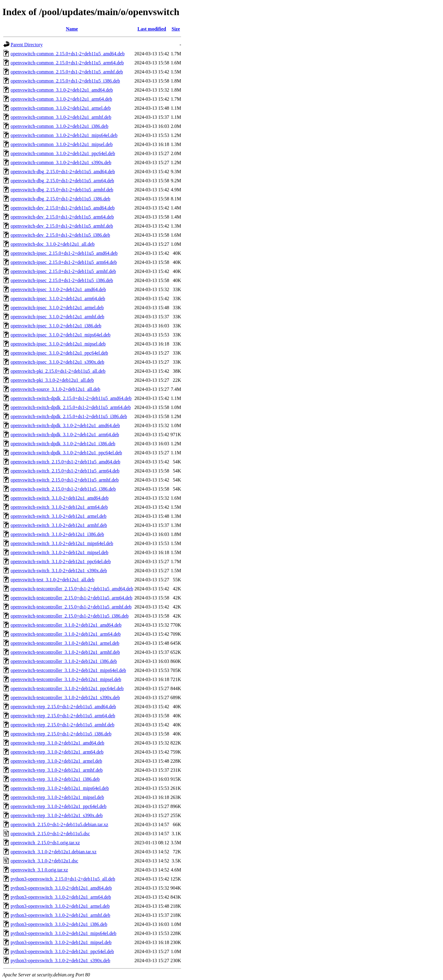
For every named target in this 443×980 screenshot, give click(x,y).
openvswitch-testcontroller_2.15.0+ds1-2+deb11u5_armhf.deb (71, 607)
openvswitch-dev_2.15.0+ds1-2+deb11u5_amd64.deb (63, 208)
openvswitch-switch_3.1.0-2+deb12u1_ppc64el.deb (61, 561)
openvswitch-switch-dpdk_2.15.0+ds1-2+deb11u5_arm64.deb (71, 407)
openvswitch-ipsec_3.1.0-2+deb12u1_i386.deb (56, 326)
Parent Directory (27, 45)
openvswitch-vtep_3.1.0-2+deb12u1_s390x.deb (57, 815)
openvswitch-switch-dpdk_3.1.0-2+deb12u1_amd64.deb (65, 425)
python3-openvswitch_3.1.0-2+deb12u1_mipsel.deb (61, 942)
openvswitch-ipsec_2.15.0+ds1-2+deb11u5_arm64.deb (64, 262)
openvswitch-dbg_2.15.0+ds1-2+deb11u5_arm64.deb (62, 181)
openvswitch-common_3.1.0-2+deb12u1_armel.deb (61, 108)
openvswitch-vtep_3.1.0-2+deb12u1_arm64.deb (57, 752)
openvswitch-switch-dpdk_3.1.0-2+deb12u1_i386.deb (63, 444)
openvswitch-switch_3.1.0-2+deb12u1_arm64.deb (59, 507)
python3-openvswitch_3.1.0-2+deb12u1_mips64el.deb (64, 933)
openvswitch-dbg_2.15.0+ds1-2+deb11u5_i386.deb (60, 199)
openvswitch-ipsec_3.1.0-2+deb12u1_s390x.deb (57, 362)
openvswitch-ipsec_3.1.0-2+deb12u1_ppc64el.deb (59, 353)
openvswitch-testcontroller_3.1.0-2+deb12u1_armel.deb (65, 643)
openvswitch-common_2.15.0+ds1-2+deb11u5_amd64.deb (68, 54)
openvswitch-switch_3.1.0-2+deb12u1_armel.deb (59, 516)
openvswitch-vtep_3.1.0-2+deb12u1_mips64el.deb (60, 788)
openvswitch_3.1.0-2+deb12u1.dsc (44, 861)
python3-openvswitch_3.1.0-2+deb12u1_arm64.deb (61, 897)
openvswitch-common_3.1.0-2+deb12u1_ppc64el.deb (63, 153)
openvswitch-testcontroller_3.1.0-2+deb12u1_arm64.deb (66, 634)
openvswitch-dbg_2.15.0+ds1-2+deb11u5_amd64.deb (63, 172)
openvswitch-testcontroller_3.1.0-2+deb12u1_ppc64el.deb (67, 688)
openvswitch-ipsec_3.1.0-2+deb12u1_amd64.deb (58, 289)
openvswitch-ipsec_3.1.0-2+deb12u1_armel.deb (57, 308)
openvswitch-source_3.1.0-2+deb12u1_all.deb (55, 389)
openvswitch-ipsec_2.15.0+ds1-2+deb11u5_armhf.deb (63, 271)
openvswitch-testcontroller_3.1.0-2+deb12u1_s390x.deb (65, 698)
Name (72, 29)
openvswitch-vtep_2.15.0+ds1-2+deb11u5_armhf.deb (62, 725)
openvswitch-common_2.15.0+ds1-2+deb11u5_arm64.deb (67, 63)
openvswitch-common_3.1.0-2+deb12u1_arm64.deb (61, 99)
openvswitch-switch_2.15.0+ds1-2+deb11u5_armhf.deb (65, 480)
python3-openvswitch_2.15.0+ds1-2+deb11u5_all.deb (63, 879)
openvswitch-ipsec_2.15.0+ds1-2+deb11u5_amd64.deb (64, 253)
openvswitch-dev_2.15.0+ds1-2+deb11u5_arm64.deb (62, 217)
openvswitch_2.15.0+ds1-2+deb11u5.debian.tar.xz (59, 824)
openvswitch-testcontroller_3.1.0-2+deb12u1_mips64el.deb (68, 670)
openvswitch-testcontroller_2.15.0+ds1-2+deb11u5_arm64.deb (72, 598)
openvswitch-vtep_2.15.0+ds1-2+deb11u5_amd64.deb (63, 707)
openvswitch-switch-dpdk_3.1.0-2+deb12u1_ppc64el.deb (66, 453)
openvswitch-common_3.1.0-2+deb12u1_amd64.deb (62, 90)
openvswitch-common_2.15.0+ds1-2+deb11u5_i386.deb (65, 81)
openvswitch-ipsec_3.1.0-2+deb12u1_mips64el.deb (60, 335)
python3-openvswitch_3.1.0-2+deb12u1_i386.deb (59, 924)
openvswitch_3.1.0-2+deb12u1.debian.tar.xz (54, 852)
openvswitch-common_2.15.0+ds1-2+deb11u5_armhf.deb (67, 72)
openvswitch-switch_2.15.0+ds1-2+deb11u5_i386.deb (63, 489)
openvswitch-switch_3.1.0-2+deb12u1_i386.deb (57, 534)
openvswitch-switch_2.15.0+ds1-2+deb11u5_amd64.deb (65, 462)
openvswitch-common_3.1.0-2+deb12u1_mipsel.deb (62, 144)
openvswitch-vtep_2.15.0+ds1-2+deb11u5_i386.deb (61, 734)
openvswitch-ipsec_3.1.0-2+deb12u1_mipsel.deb (58, 344)
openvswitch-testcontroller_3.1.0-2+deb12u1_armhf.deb (65, 652)
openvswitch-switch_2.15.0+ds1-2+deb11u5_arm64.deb (65, 471)
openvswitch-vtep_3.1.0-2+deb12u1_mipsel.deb (57, 797)
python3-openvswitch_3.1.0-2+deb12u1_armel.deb (60, 906)
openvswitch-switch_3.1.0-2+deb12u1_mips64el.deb (62, 543)
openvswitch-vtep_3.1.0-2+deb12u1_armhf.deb (57, 770)
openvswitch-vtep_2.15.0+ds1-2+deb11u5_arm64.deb (63, 716)
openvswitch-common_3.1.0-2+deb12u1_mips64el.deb (64, 135)
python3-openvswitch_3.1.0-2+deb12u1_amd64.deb (61, 888)
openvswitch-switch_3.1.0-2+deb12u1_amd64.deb (60, 498)
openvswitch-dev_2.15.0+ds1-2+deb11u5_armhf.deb (62, 226)
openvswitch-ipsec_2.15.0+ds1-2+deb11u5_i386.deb (62, 280)
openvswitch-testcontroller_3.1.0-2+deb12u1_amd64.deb (66, 625)
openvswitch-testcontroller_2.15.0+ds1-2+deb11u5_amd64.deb (72, 589)
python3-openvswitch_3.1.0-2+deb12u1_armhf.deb (60, 915)
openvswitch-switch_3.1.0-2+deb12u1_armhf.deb (59, 525)
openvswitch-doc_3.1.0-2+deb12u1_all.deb (53, 244)
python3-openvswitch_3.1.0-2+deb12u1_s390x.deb (60, 961)
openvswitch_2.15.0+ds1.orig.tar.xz (45, 843)
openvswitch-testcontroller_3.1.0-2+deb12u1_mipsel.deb (66, 679)
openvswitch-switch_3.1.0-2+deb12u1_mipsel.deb (59, 552)
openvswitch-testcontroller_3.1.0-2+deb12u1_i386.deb (64, 661)
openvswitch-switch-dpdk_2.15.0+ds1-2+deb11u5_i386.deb (69, 416)
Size (176, 29)
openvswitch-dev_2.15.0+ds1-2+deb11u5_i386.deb (60, 235)
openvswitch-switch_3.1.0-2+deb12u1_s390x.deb (59, 571)
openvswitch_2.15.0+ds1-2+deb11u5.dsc (50, 834)
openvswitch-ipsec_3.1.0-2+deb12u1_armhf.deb (57, 317)
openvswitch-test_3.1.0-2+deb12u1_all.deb (52, 580)
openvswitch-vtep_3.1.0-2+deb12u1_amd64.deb (57, 743)
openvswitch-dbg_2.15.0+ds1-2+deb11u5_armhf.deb (62, 190)
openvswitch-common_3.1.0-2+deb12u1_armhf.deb (61, 117)
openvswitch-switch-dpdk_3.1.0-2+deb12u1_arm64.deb (65, 435)
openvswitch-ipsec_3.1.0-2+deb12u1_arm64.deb (58, 299)
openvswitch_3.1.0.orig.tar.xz (39, 870)
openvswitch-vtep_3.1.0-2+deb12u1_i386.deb (55, 779)
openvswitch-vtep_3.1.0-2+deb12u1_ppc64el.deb (59, 806)
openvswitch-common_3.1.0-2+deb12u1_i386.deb (59, 126)
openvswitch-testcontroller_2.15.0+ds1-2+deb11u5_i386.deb (70, 616)
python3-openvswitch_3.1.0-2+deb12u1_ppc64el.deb (62, 951)
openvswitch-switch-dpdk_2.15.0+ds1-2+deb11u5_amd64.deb (71, 398)
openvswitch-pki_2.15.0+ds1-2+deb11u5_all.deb (58, 371)
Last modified (152, 29)
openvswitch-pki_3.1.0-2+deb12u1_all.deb (52, 380)
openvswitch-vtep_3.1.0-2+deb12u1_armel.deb (56, 761)
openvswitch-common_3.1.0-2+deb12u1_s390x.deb (61, 162)
